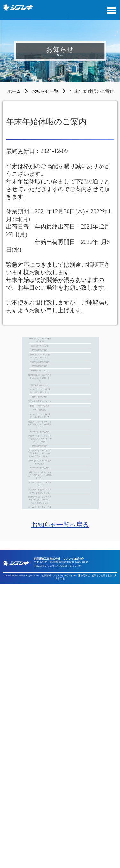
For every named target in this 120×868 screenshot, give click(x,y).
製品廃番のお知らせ (60, 362)
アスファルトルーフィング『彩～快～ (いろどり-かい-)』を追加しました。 (60, 646)
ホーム (14, 91)
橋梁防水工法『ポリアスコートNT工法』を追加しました (60, 446)
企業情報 (46, 860)
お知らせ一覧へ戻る (60, 809)
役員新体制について (60, 427)
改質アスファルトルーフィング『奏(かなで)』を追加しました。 (60, 569)
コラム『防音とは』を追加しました (60, 727)
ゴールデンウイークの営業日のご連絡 (60, 669)
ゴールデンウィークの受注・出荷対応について (60, 388)
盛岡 (94, 860)
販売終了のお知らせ (60, 465)
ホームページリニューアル (60, 788)
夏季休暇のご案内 (60, 373)
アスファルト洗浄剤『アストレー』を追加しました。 (60, 746)
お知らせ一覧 (45, 91)
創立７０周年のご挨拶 (60, 519)
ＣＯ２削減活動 (60, 531)
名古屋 (102, 860)
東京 (110, 860)
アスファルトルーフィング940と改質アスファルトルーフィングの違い (60, 608)
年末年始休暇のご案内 (60, 404)
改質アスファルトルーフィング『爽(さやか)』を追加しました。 (60, 704)
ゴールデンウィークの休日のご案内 (60, 346)
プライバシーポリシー (64, 860)
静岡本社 (85, 860)
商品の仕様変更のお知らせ (60, 508)
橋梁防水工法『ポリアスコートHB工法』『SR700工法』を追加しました (60, 769)
